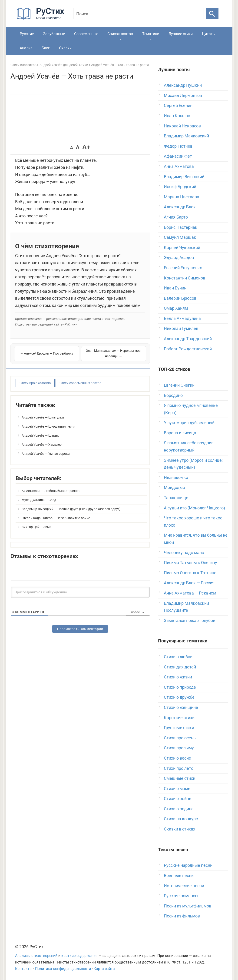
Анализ (26, 48)
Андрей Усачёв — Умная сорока (46, 454)
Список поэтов (120, 34)
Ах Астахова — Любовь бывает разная (51, 491)
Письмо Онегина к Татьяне (190, 573)
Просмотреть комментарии (80, 629)
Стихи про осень (180, 738)
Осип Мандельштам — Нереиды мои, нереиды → (114, 353)
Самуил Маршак (180, 237)
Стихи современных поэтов (80, 383)
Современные (86, 34)
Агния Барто (176, 217)
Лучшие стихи (181, 34)
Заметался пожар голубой (190, 620)
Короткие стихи (179, 718)
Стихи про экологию (35, 383)
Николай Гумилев (181, 328)
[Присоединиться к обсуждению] (80, 592)
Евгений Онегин (179, 385)
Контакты (24, 969)
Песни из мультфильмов (188, 906)
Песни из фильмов (182, 916)
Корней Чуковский (182, 247)
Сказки (65, 48)
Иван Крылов (177, 116)
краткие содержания (79, 956)
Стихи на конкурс (181, 819)
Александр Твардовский (188, 339)
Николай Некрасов (182, 126)
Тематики (151, 34)
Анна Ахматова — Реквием (190, 593)
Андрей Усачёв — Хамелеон (43, 445)
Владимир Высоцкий (184, 177)
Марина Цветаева (182, 197)
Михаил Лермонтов (183, 95)
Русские (27, 34)
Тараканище (176, 498)
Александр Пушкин (183, 85)
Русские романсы (181, 896)
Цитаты (209, 34)
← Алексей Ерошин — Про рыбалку (47, 353)
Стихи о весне (177, 758)
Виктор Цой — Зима (36, 527)
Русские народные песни (188, 865)
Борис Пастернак (181, 227)
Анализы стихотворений (36, 956)
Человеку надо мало (184, 553)
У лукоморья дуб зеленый (189, 423)
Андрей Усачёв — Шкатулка (43, 417)
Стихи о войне (178, 799)
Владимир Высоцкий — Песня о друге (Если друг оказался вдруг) (71, 509)
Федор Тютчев (178, 146)
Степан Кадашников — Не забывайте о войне (56, 518)
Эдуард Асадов (179, 257)
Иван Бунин (175, 288)
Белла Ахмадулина (182, 318)
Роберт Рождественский (188, 349)
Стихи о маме (177, 789)
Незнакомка (176, 477)
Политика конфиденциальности (63, 969)
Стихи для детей (180, 667)
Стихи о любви (178, 657)
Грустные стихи (179, 728)
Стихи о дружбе (179, 697)
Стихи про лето (179, 768)
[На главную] (42, 18)
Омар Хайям (176, 308)
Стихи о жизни (178, 677)
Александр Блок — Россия (189, 583)
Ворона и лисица (180, 433)
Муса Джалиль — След (39, 500)
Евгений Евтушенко (183, 268)
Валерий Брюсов (180, 298)
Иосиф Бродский (180, 187)
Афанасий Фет (178, 156)
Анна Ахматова (179, 166)
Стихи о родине (179, 809)
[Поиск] (139, 14)
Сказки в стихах (180, 829)
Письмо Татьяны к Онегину (190, 563)
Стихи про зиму (179, 748)
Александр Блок (180, 207)
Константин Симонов (185, 278)
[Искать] (212, 14)
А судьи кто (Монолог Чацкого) (194, 508)
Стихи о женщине (181, 707)
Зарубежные (54, 34)
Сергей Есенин (178, 105)
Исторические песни (184, 886)
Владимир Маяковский (186, 136)
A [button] (71, 148)
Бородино (173, 395)
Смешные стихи (180, 778)
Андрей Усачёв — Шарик (40, 435)
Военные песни (179, 875)
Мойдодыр (174, 487)
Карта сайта (104, 969)
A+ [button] (86, 147)
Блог (46, 48)
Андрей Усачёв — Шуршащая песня (48, 426)
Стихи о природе (180, 687)
